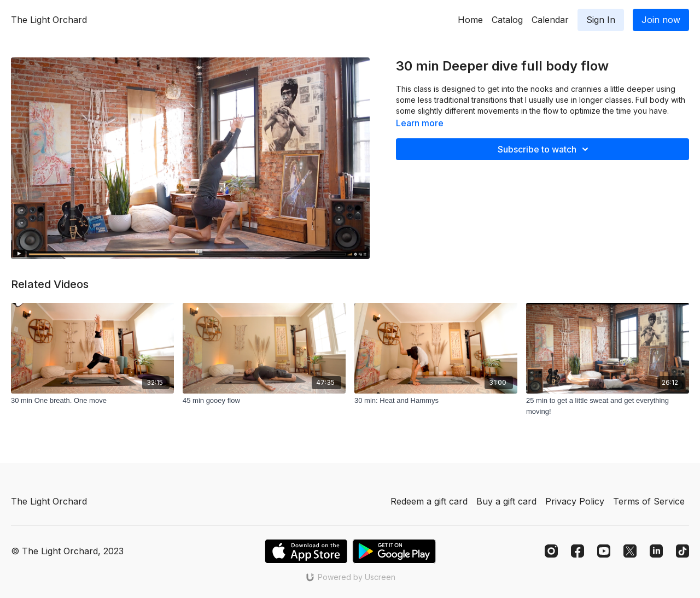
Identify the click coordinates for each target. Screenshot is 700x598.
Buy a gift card (506, 501)
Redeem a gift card (429, 501)
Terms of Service (649, 501)
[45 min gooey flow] (264, 401)
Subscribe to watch (545, 149)
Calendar (550, 20)
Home (470, 20)
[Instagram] (551, 551)
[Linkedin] (656, 551)
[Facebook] (577, 551)
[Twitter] (630, 551)
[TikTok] (682, 551)
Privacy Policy (575, 501)
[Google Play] (394, 551)
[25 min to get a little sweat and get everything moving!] (608, 406)
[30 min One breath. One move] (92, 401)
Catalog (507, 20)
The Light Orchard (49, 20)
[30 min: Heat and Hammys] (436, 401)
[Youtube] (604, 551)
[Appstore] (306, 551)
